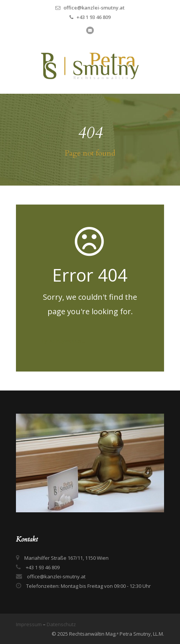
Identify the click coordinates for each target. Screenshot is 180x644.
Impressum (29, 624)
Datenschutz (61, 624)
